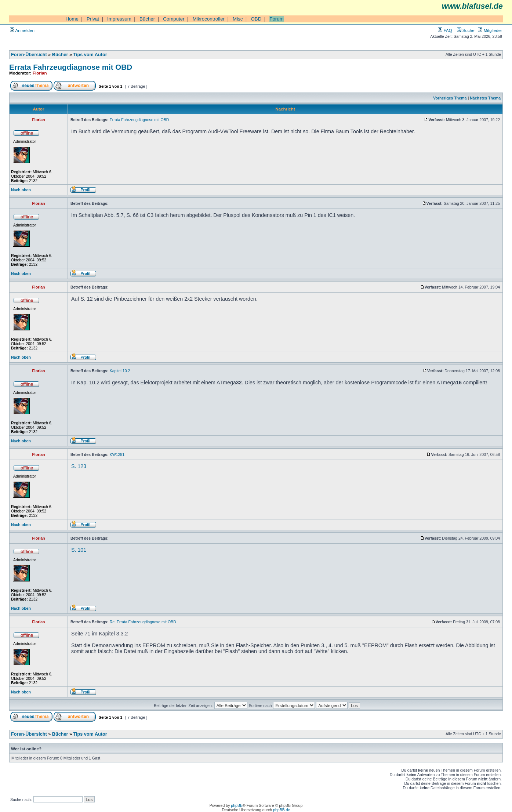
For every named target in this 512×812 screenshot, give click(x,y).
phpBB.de (282, 810)
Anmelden (22, 30)
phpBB (237, 805)
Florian (40, 73)
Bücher (147, 19)
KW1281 (117, 454)
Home (72, 19)
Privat (93, 19)
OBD (256, 19)
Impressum (119, 19)
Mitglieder (490, 30)
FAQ (445, 30)
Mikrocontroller (209, 19)
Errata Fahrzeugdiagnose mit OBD (71, 67)
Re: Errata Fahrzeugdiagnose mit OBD (143, 622)
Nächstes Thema (485, 98)
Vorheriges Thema (450, 98)
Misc (238, 19)
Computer (174, 19)
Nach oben (21, 190)
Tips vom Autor (90, 55)
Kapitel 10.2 (120, 371)
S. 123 (79, 466)
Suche (466, 30)
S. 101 (79, 550)
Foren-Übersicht (29, 55)
